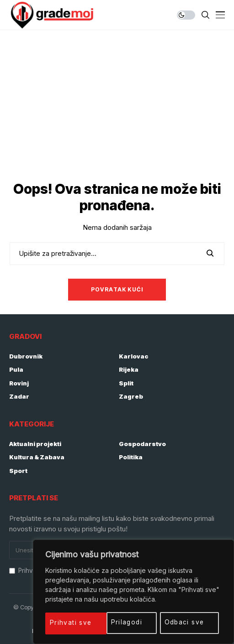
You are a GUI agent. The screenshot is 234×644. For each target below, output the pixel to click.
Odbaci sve (124, 622)
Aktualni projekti (35, 444)
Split (126, 383)
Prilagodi (66, 622)
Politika (131, 457)
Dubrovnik (26, 356)
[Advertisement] (117, 99)
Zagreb (131, 396)
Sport (18, 471)
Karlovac (134, 356)
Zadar (19, 396)
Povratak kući (117, 289)
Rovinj (19, 383)
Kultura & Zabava (37, 457)
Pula (16, 369)
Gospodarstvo (142, 444)
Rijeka (129, 369)
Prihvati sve (187, 622)
